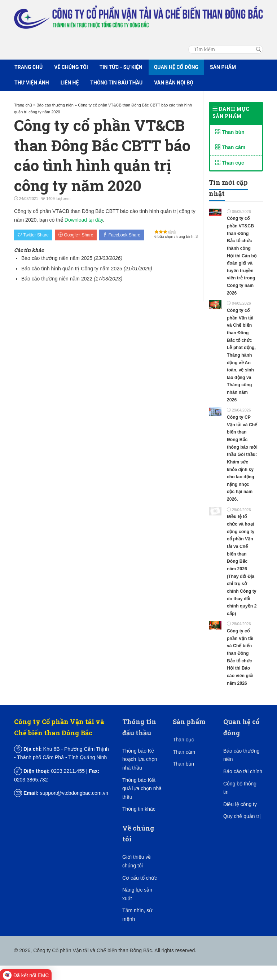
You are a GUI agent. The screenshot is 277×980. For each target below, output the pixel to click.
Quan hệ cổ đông (176, 67)
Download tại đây (84, 220)
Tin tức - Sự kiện (121, 67)
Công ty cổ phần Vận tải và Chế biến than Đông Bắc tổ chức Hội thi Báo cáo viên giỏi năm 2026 (240, 657)
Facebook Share (121, 235)
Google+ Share (76, 235)
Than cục (230, 163)
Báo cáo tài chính (243, 771)
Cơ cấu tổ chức (140, 878)
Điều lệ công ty (240, 804)
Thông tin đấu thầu (116, 83)
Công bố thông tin (240, 788)
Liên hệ (70, 83)
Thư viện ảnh (32, 83)
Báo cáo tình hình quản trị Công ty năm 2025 (72, 269)
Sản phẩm (223, 67)
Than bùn (230, 132)
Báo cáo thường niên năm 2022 (57, 279)
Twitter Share (33, 235)
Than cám (230, 147)
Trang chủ (28, 67)
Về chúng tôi (71, 67)
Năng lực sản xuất (137, 894)
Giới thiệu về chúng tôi (137, 861)
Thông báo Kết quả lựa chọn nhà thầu (142, 789)
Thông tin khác (139, 809)
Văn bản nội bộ (174, 83)
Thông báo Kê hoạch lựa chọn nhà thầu (140, 759)
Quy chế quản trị (242, 816)
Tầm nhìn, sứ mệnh (137, 915)
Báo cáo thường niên (241, 755)
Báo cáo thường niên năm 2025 (57, 258)
